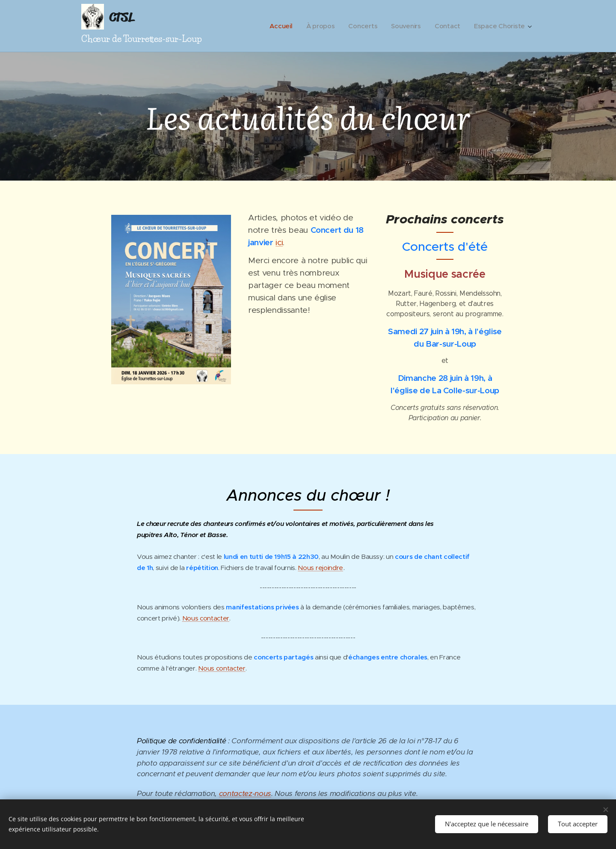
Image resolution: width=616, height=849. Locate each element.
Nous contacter (206, 618)
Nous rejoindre (320, 568)
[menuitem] (278, 26)
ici (279, 242)
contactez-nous (245, 793)
